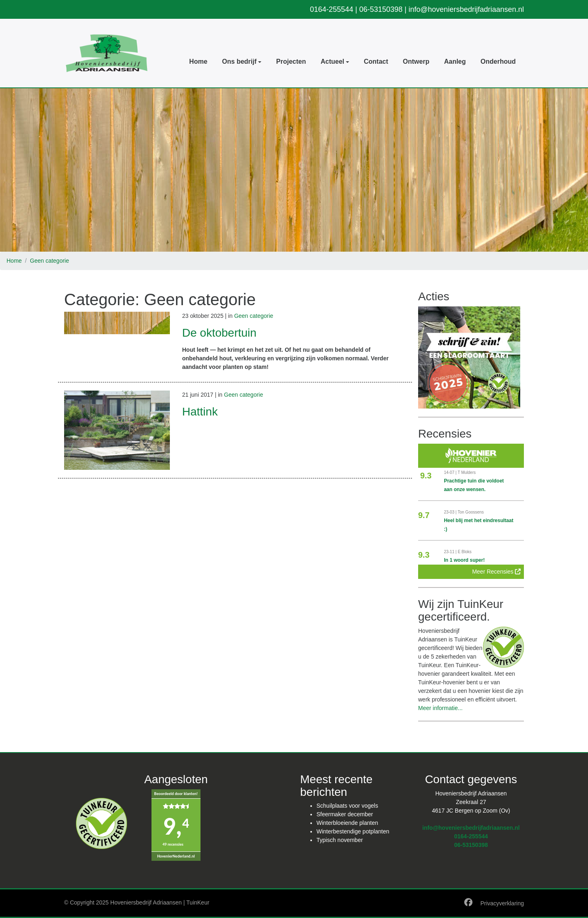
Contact (376, 61)
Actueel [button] (332, 61)
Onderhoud (498, 61)
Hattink (200, 412)
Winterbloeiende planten (347, 823)
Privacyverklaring (502, 903)
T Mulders (467, 472)
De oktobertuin (219, 333)
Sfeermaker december (345, 814)
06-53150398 (381, 9)
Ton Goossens (471, 512)
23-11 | (451, 552)
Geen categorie (49, 261)
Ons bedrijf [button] (239, 61)
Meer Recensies (496, 572)
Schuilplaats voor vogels (347, 806)
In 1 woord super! (464, 560)
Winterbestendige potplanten (353, 831)
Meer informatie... (440, 708)
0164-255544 (332, 9)
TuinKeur (198, 902)
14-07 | (451, 472)
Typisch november (340, 840)
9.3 (426, 476)
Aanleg (455, 61)
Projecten (291, 61)
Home (198, 61)
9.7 (424, 515)
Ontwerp (416, 61)
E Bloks (465, 552)
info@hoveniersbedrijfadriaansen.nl (466, 9)
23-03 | (451, 512)
